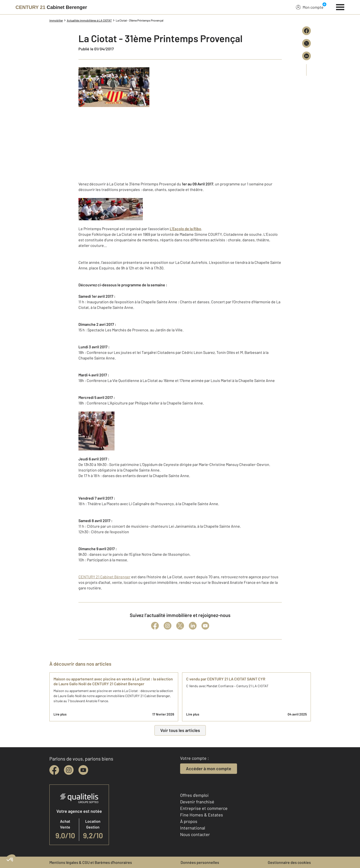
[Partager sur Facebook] (306, 31)
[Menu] (340, 7)
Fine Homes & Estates (202, 815)
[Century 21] (51, 7)
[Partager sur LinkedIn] (306, 56)
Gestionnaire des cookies (289, 862)
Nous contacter (195, 834)
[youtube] (83, 770)
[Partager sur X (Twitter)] (306, 43)
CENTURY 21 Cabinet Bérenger (104, 577)
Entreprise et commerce (204, 808)
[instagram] (69, 770)
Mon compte (310, 7)
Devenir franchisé (197, 802)
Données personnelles (200, 862)
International (193, 828)
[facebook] (54, 770)
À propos (189, 821)
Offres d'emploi (194, 795)
